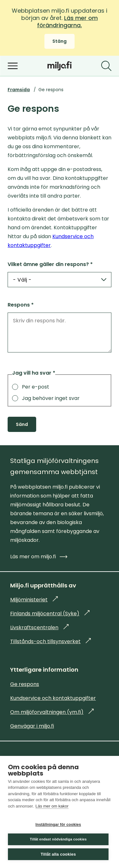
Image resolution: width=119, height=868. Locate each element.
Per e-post (31, 387)
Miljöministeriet (34, 600)
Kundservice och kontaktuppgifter (53, 698)
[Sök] (106, 66)
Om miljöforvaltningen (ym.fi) (52, 712)
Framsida (19, 90)
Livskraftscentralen (39, 627)
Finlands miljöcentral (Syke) (50, 614)
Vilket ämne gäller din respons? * (50, 264)
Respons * (21, 305)
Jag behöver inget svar (46, 398)
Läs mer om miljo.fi (39, 557)
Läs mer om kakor (52, 806)
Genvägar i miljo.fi (32, 726)
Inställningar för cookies (58, 825)
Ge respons (25, 684)
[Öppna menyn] (13, 66)
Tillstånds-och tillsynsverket (50, 641)
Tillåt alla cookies (58, 854)
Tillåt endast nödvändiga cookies (58, 839)
